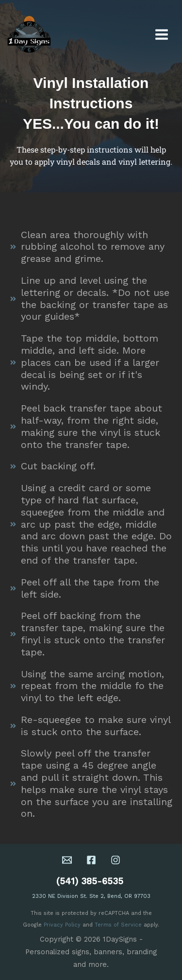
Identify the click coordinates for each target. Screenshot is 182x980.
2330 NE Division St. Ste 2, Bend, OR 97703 (91, 896)
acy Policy (67, 925)
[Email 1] (67, 860)
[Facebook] (91, 860)
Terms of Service (118, 925)
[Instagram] (116, 860)
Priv (49, 925)
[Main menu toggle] (162, 34)
